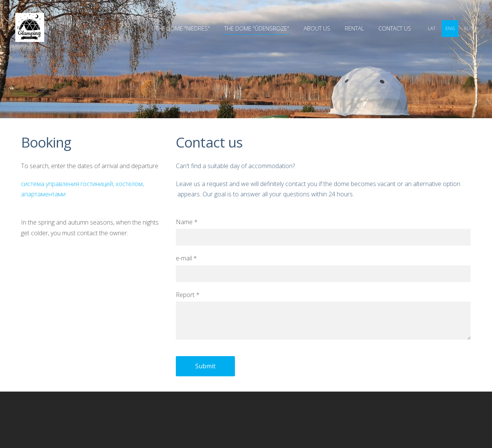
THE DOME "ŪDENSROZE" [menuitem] (257, 28)
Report (188, 295)
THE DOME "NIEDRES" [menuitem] (183, 28)
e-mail (186, 258)
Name (187, 222)
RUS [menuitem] (468, 28)
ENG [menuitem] (450, 28)
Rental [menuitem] (354, 28)
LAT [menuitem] (432, 28)
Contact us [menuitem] (395, 28)
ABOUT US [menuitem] (317, 28)
